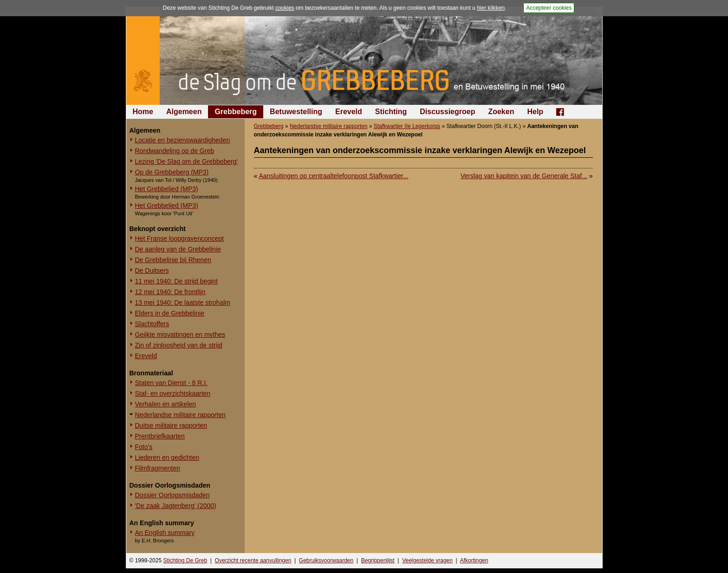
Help (535, 112)
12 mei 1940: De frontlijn (170, 292)
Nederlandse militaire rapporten (180, 415)
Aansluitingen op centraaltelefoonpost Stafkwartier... (333, 176)
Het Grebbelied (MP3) (167, 189)
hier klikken (491, 8)
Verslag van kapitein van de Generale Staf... (524, 176)
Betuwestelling (296, 112)
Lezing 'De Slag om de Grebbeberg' (187, 161)
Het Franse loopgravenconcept (179, 238)
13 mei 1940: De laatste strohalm (183, 303)
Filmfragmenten (158, 468)
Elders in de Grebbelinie (170, 313)
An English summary (165, 533)
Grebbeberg (236, 112)
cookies (285, 8)
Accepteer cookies (549, 8)
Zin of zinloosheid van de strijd (179, 345)
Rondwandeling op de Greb (175, 151)
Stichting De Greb (185, 560)
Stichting (391, 112)
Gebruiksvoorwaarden (326, 560)
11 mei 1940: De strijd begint (176, 281)
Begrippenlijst (378, 560)
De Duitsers (152, 270)
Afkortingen (474, 560)
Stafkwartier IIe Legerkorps (407, 126)
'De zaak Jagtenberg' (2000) (176, 506)
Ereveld (349, 112)
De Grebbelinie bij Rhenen (173, 260)
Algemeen (184, 112)
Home (143, 112)
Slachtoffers (152, 324)
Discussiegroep (447, 112)
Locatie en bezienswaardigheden (183, 140)
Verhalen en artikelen (166, 404)
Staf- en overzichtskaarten (173, 393)
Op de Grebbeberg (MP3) (172, 172)
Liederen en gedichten (167, 457)
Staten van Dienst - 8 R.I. (171, 383)
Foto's (144, 447)
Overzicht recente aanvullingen (253, 560)
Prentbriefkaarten (160, 436)
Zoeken (501, 112)
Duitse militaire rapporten (171, 425)
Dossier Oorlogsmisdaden (172, 495)
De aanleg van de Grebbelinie (178, 249)
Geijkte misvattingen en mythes (180, 335)
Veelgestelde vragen (427, 560)
